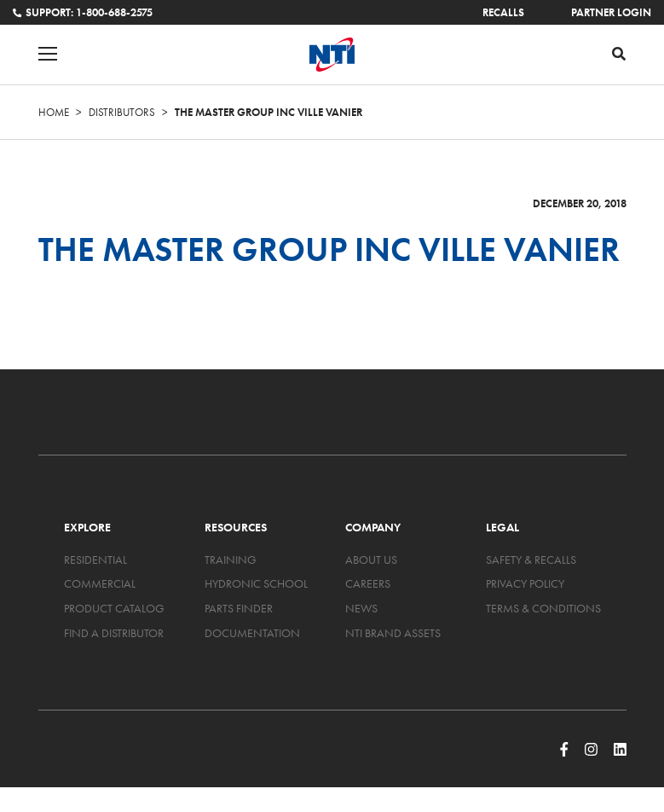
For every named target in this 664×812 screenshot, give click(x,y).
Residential (95, 560)
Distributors (122, 112)
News (361, 608)
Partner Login (611, 12)
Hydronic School (256, 583)
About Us (371, 560)
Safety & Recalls (531, 560)
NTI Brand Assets (393, 633)
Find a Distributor (114, 633)
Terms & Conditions (543, 608)
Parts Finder (239, 608)
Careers (368, 583)
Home (54, 112)
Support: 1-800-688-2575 (83, 12)
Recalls (503, 12)
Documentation (252, 633)
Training (231, 560)
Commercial (100, 583)
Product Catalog (114, 608)
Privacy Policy (525, 583)
